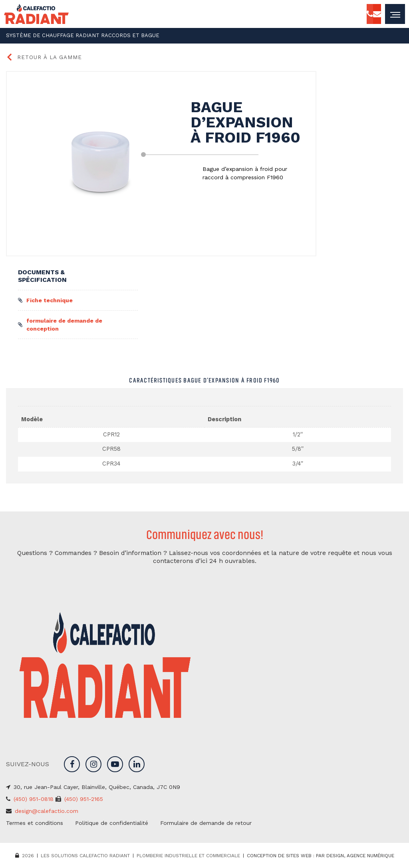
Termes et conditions (35, 822)
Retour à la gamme (41, 56)
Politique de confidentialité (112, 822)
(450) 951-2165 (84, 798)
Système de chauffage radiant (47, 35)
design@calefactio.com (47, 810)
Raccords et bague (112, 35)
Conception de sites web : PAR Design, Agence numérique (321, 854)
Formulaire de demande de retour (206, 822)
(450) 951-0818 (34, 798)
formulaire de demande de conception (60, 323)
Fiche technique (45, 299)
